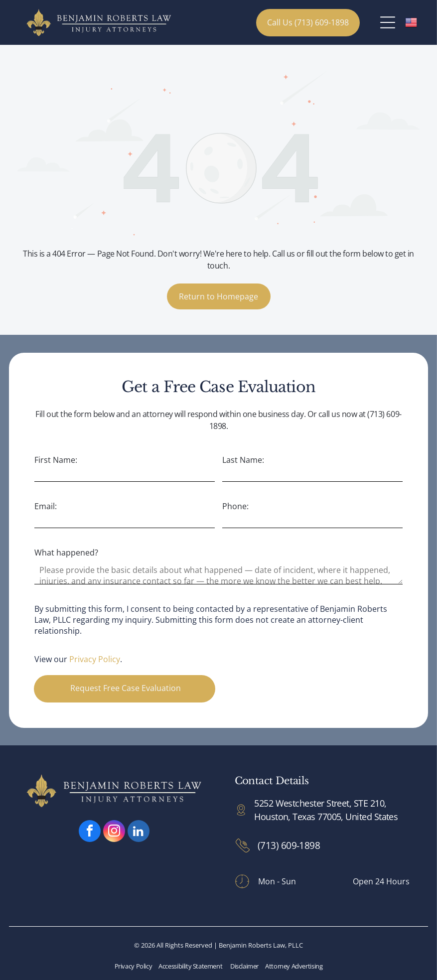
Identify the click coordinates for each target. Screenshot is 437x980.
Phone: (235, 506)
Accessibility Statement (190, 966)
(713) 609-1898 (289, 845)
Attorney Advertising (294, 966)
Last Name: (243, 460)
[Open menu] (388, 22)
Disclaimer (244, 966)
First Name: (56, 460)
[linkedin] (139, 832)
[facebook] (90, 832)
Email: (46, 506)
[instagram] (114, 832)
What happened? (66, 553)
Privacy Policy (95, 659)
